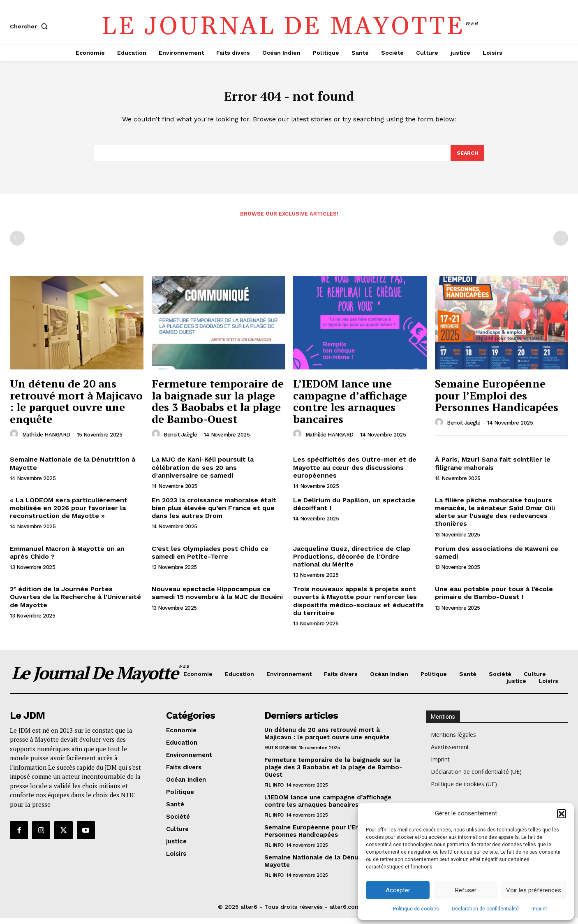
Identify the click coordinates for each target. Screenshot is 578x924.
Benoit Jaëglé (180, 440)
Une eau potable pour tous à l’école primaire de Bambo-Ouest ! (494, 599)
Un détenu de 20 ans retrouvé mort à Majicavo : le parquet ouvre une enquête (76, 407)
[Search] (467, 158)
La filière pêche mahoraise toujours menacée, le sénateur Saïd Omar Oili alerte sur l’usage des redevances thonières (495, 518)
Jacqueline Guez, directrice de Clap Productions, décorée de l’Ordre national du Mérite (352, 562)
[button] (562, 814)
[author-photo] (15, 440)
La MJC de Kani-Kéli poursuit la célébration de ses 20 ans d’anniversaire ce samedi (203, 473)
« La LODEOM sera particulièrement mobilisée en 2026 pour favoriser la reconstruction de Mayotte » (69, 514)
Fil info (274, 790)
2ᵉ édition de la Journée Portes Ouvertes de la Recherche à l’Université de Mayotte (75, 602)
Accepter (398, 890)
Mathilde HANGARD (46, 440)
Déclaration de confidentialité (485, 909)
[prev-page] (17, 244)
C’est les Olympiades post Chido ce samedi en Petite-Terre (210, 558)
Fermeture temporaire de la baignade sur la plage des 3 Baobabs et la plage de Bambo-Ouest (218, 407)
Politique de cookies (416, 909)
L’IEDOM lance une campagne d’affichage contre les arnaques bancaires (350, 407)
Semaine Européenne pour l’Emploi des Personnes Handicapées (497, 401)
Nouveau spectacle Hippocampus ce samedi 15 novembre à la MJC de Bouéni (217, 599)
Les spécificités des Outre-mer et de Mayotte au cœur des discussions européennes (355, 473)
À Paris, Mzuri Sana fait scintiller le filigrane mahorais (493, 469)
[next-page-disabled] (561, 244)
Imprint (539, 909)
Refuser (466, 890)
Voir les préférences (534, 890)
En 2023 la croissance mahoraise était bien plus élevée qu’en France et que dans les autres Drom (214, 514)
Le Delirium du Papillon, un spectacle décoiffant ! (354, 510)
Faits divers (280, 753)
